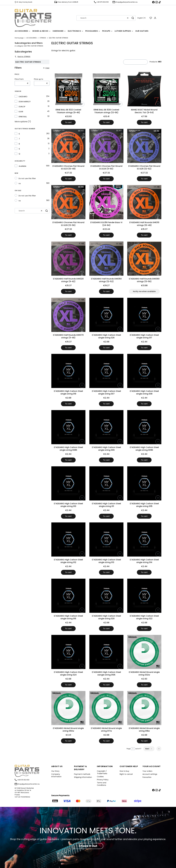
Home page (19, 38)
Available (22, 166)
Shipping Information (83, 777)
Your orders (147, 771)
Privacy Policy (103, 780)
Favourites (147, 777)
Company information (56, 775)
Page (129, 749)
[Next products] (149, 749)
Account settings (150, 774)
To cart (68, 122)
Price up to (39, 79)
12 (19, 154)
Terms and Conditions (102, 784)
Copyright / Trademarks (102, 772)
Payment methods (82, 774)
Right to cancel (126, 774)
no (20, 183)
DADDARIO (23, 97)
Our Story (55, 771)
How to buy (124, 771)
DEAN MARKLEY (25, 102)
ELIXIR (21, 112)
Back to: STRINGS (22, 57)
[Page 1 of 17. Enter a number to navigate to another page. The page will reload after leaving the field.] (133, 749)
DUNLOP (22, 107)
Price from (19, 79)
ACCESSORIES (32, 38)
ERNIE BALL (23, 117)
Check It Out (88, 846)
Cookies (100, 777)
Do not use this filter (27, 178)
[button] (133, 18)
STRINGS (43, 38)
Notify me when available (144, 291)
